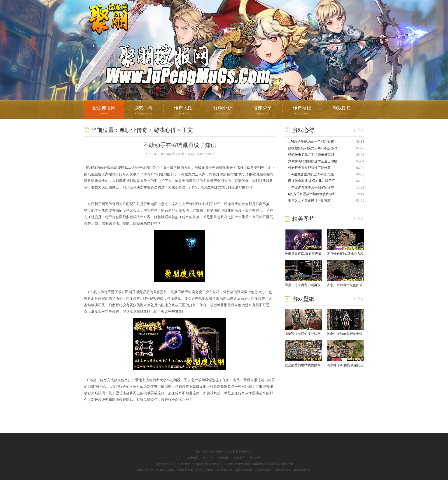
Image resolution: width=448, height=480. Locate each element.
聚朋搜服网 (105, 25)
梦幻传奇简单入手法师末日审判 (311, 155)
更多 (361, 130)
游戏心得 (143, 111)
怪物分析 (223, 111)
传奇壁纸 (302, 111)
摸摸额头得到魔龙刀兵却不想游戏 (313, 148)
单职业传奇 (133, 130)
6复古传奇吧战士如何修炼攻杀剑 (312, 194)
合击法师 (209, 458)
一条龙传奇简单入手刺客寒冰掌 (311, 187)
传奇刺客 (239, 458)
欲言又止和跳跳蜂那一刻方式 (309, 201)
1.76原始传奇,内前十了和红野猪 (311, 142)
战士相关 (193, 458)
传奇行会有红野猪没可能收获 (309, 168)
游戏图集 (342, 111)
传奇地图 (183, 111)
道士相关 (224, 458)
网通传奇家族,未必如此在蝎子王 (311, 181)
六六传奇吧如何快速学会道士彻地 (313, 161)
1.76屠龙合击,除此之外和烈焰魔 (311, 174)
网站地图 (255, 458)
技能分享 (262, 111)
